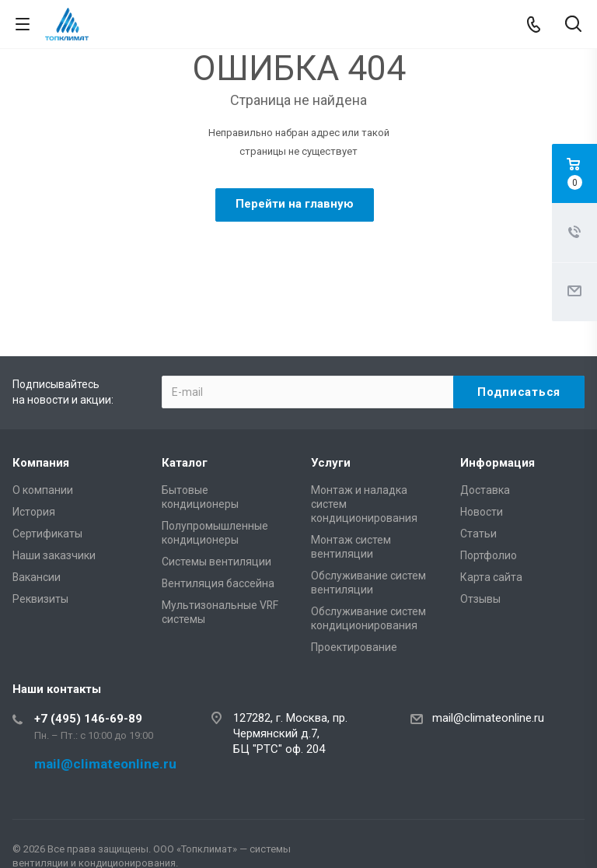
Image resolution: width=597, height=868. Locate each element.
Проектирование (354, 647)
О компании (43, 490)
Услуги (331, 463)
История (34, 512)
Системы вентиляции (216, 562)
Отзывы (480, 599)
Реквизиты (40, 599)
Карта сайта (491, 577)
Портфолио (489, 555)
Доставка (485, 490)
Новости (482, 512)
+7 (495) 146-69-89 (88, 719)
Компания (41, 463)
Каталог (185, 463)
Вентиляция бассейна (218, 583)
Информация (497, 463)
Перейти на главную (295, 204)
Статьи (478, 534)
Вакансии (37, 577)
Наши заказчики (54, 555)
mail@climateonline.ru (488, 718)
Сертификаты (47, 534)
